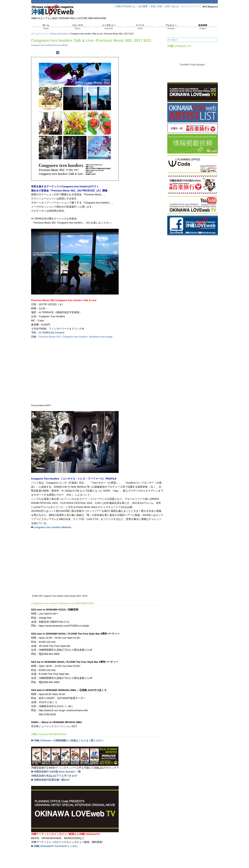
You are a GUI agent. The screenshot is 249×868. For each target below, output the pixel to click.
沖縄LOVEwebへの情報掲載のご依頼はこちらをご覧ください (69, 740)
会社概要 (143, 6)
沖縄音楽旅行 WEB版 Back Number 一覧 (57, 772)
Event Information (59, 34)
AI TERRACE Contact (51, 333)
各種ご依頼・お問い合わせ (165, 6)
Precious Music (60, 45)
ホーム (34, 34)
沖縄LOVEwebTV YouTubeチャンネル (56, 846)
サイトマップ (189, 6)
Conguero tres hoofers (42, 45)
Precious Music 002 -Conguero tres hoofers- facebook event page (76, 337)
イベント (44, 34)
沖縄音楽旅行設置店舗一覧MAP (52, 780)
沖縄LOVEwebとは (125, 6)
